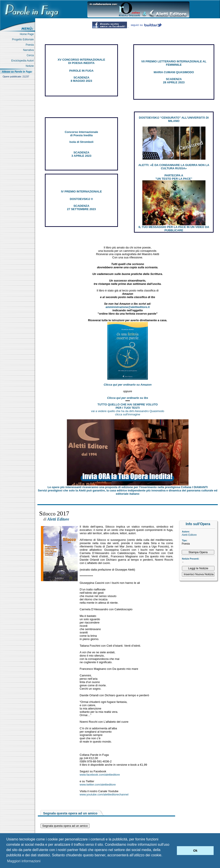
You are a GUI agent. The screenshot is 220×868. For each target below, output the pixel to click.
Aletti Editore (189, 535)
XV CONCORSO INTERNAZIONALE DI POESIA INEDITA (81, 61)
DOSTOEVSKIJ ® (81, 199)
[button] (172, 851)
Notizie (30, 66)
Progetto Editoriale (24, 39)
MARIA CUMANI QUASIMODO (174, 72)
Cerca (31, 55)
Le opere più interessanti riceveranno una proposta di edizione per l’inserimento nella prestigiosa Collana (127, 487)
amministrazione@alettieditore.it (128, 307)
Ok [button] (195, 851)
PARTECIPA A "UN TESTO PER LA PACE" (174, 177)
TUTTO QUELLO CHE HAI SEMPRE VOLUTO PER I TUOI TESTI (128, 406)
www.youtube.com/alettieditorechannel (104, 794)
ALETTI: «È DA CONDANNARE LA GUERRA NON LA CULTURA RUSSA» (174, 167)
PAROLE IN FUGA (81, 71)
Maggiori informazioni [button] (24, 861)
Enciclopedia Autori (23, 61)
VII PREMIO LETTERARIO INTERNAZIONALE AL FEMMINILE (174, 63)
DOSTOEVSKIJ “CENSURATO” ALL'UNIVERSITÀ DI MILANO (174, 119)
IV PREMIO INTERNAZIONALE (81, 191)
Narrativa (29, 50)
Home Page (27, 34)
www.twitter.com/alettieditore (98, 785)
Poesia (30, 45)
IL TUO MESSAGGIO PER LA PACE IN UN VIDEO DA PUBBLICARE (174, 229)
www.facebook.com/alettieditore (100, 775)
